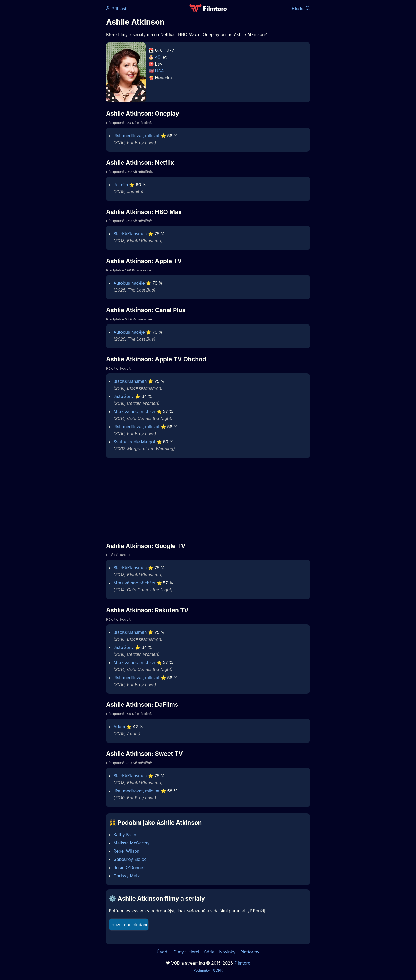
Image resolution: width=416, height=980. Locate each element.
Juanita (121, 185)
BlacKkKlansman (130, 234)
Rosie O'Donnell (129, 868)
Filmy (179, 952)
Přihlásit (117, 9)
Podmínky (202, 970)
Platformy (250, 952)
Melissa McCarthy (132, 843)
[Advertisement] (68, 82)
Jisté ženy (124, 396)
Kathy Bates (125, 835)
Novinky (227, 952)
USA (160, 71)
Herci (194, 952)
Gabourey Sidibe (130, 859)
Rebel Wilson (127, 851)
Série (209, 952)
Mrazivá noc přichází (134, 411)
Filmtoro (242, 963)
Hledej (301, 9)
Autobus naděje (129, 283)
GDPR (218, 970)
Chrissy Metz (127, 876)
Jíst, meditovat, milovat (137, 136)
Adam (119, 727)
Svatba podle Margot (135, 442)
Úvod (162, 952)
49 (158, 57)
